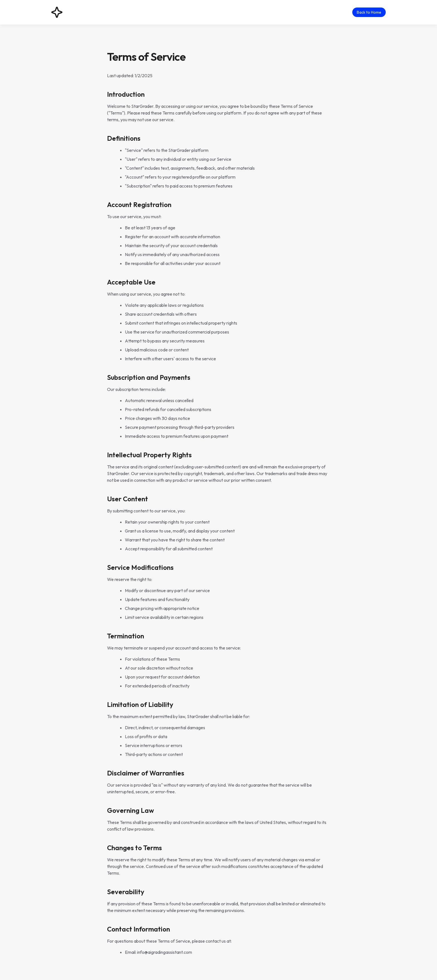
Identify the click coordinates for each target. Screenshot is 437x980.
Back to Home (369, 12)
